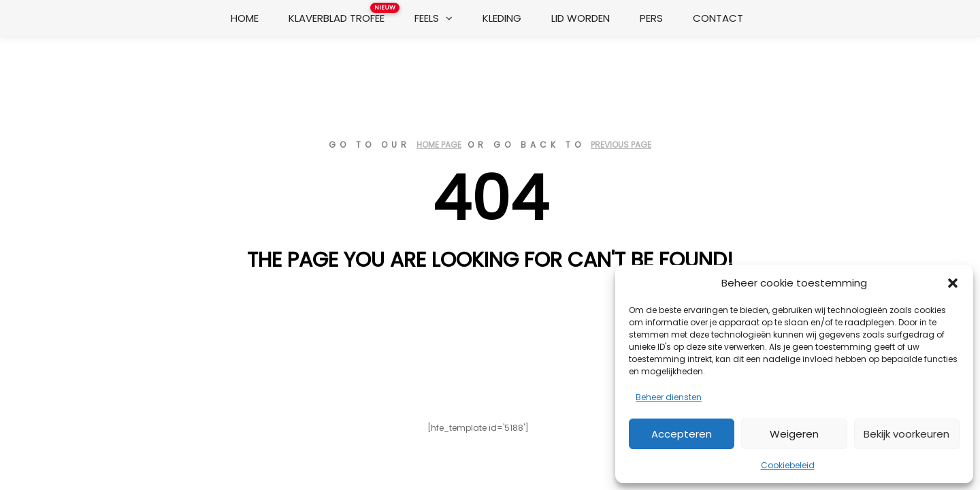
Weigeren (794, 434)
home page (439, 145)
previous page (621, 145)
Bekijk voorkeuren (906, 434)
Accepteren (682, 434)
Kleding (502, 18)
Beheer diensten (669, 397)
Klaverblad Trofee (342, 14)
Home (245, 18)
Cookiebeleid (788, 465)
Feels (427, 18)
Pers (651, 18)
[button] (953, 283)
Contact (718, 18)
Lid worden (581, 18)
